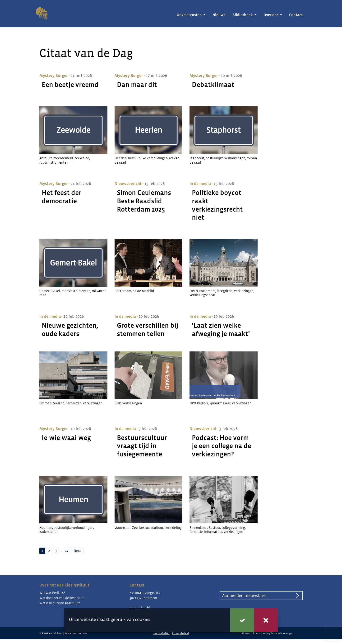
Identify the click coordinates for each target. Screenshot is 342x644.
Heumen (46, 528)
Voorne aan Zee (126, 528)
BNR (118, 403)
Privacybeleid (180, 633)
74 (66, 551)
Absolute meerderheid (56, 158)
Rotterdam (123, 291)
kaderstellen (49, 532)
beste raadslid (143, 291)
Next (77, 551)
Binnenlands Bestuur (205, 528)
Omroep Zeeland (52, 403)
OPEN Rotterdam (202, 291)
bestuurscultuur (151, 528)
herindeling (173, 528)
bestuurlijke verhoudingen (148, 158)
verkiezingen (244, 291)
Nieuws (219, 15)
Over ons (271, 15)
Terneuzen (74, 403)
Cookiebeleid (162, 633)
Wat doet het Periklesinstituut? (62, 598)
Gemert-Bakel (50, 291)
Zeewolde (82, 158)
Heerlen (121, 158)
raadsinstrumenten (54, 162)
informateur (213, 532)
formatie (196, 532)
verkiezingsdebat (203, 295)
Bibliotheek (243, 15)
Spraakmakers (220, 403)
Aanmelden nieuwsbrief (245, 596)
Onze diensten (190, 15)
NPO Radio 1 (199, 403)
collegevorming (233, 528)
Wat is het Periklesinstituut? (60, 603)
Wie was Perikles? (52, 593)
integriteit (225, 291)
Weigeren (266, 620)
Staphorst (197, 158)
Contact (296, 15)
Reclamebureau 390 (282, 633)
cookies (143, 619)
